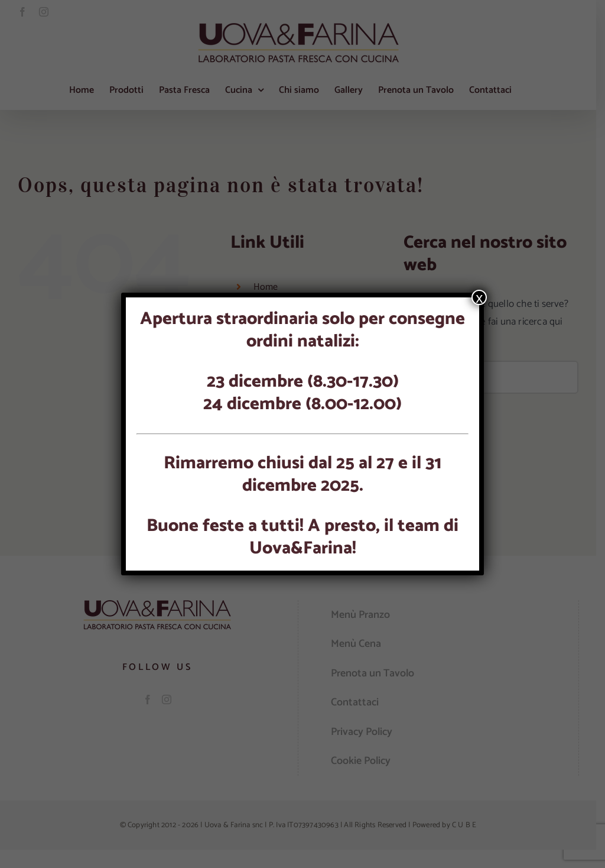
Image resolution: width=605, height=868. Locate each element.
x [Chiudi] (479, 297)
